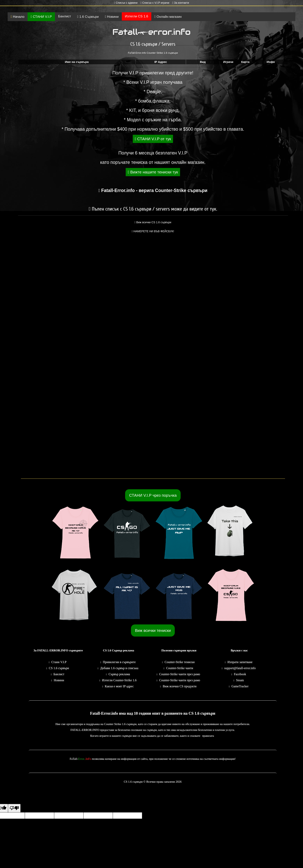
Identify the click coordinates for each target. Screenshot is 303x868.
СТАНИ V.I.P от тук (153, 139)
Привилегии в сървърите (119, 662)
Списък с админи (126, 3)
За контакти (181, 3)
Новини (112, 17)
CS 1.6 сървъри (59, 668)
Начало (18, 17)
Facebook (240, 674)
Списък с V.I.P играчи (155, 3)
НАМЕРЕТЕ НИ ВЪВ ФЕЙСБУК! (153, 231)
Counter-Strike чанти (180, 668)
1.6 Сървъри (88, 17)
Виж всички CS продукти (180, 686)
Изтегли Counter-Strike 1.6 (119, 680)
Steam (240, 680)
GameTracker (240, 686)
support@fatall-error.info (240, 668)
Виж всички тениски (153, 630)
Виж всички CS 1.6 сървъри (153, 222)
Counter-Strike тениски (180, 662)
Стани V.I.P (59, 662)
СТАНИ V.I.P (41, 17)
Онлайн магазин (168, 17)
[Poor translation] (14, 808)
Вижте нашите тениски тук (153, 172)
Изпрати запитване (240, 662)
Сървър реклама (119, 674)
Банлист (65, 16)
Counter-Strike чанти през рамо (180, 674)
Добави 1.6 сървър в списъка (119, 668)
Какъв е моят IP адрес (119, 686)
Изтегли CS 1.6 (137, 16)
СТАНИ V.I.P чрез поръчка (153, 495)
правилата (208, 736)
